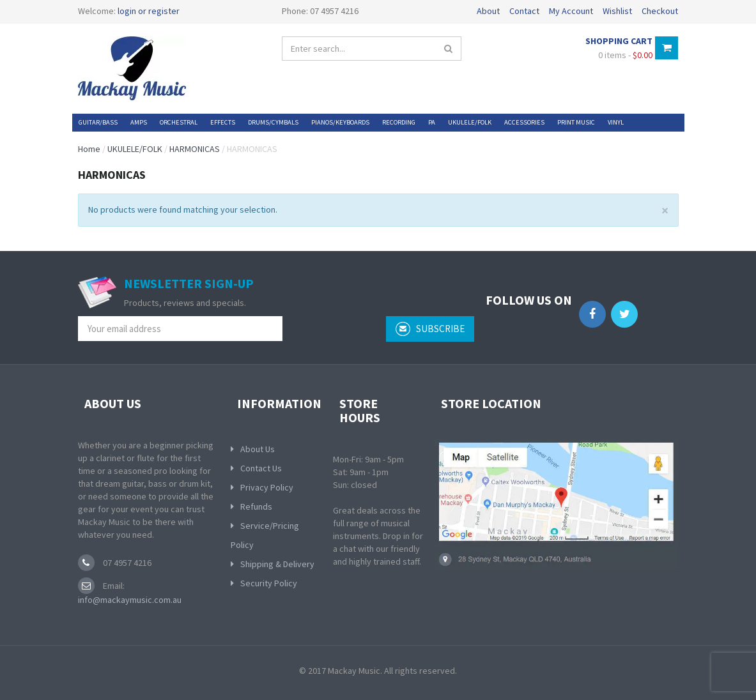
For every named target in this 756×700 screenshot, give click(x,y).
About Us (258, 449)
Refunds (256, 506)
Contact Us (261, 468)
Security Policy (269, 583)
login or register (149, 11)
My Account (571, 11)
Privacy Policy (267, 487)
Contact (524, 11)
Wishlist (617, 11)
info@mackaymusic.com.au (130, 600)
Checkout (660, 11)
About (488, 11)
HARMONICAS (195, 149)
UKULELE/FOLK (135, 149)
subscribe (430, 329)
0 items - (625, 55)
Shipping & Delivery (277, 564)
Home (89, 149)
